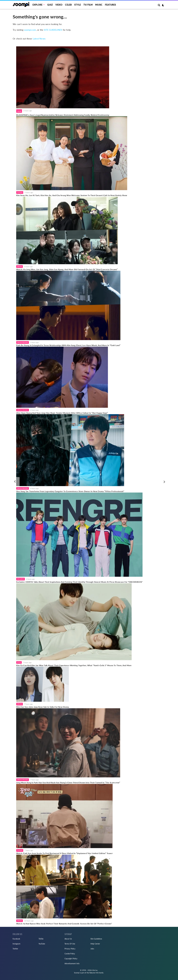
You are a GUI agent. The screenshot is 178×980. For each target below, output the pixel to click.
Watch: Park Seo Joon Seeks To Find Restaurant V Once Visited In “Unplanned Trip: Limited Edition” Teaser (64, 853)
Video (59, 5)
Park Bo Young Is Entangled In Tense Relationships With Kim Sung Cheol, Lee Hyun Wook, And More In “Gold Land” (68, 345)
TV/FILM (88, 5)
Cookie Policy (70, 954)
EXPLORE (37, 5)
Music (99, 5)
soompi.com (30, 30)
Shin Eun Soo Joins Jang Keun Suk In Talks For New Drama (43, 707)
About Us (68, 939)
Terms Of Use (70, 944)
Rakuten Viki (94, 973)
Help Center (95, 944)
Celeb (68, 5)
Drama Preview (23, 342)
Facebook (16, 939)
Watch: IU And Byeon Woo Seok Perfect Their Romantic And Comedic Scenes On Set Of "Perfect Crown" (64, 924)
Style (78, 5)
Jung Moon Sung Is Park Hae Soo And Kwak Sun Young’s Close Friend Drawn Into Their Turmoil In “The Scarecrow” (68, 783)
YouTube (42, 944)
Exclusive (21, 579)
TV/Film (20, 192)
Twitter (15, 949)
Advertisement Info (72, 963)
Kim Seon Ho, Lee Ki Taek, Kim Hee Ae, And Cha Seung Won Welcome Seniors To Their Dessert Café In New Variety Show (72, 195)
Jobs (92, 949)
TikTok (41, 939)
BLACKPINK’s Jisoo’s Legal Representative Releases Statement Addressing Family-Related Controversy (63, 115)
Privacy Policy (70, 949)
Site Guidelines (96, 939)
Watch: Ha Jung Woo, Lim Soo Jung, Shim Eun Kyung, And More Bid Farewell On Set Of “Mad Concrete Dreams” (67, 269)
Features (111, 5)
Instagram (17, 944)
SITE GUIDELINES (53, 30)
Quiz (50, 5)
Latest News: (39, 39)
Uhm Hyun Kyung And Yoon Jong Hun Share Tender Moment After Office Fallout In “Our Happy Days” (62, 413)
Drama (20, 266)
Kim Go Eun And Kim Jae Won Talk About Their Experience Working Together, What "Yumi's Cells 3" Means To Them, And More (74, 665)
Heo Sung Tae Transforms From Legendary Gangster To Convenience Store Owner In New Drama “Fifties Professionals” (70, 491)
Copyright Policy (71, 959)
